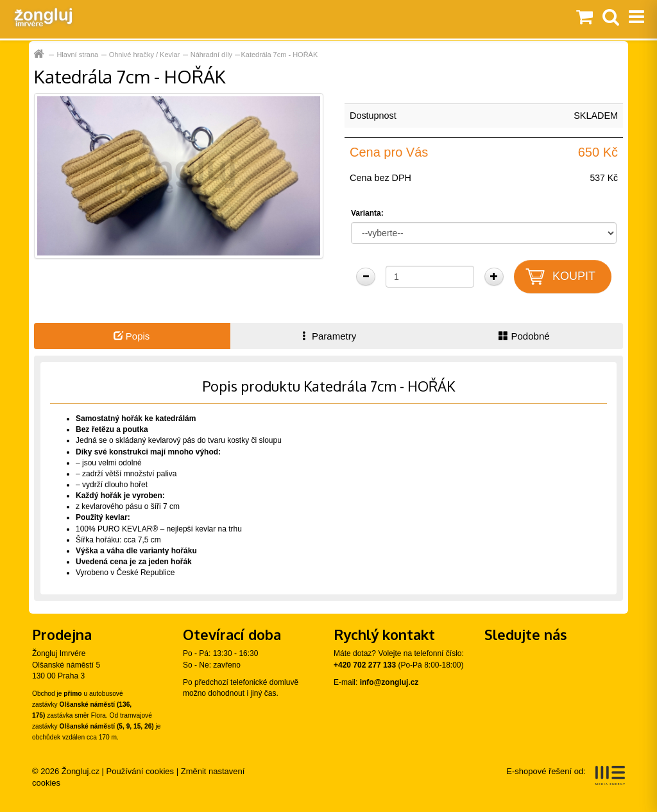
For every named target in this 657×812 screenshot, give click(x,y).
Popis (132, 336)
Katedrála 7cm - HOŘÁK (279, 55)
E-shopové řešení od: (566, 775)
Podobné (524, 336)
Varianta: (367, 213)
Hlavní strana (77, 55)
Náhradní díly (211, 55)
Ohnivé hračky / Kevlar (145, 55)
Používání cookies (141, 771)
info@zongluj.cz (389, 682)
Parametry (328, 336)
